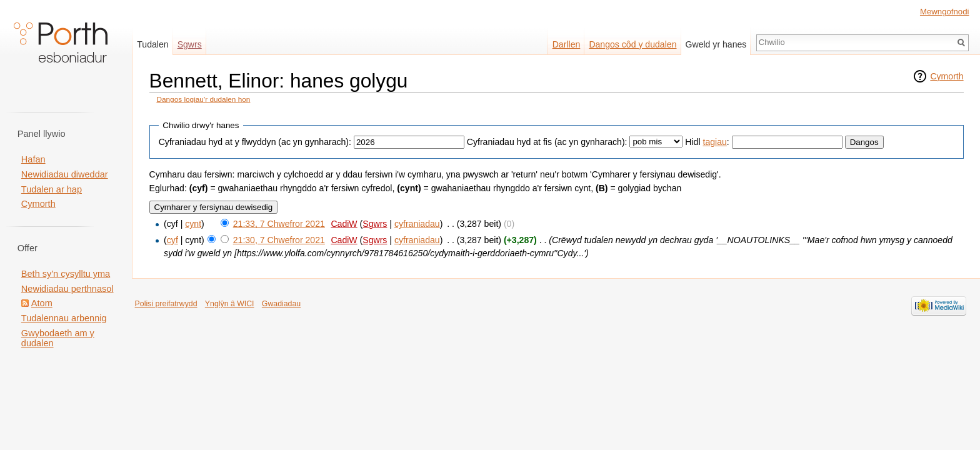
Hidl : (707, 142)
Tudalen (152, 44)
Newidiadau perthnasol (67, 289)
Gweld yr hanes (716, 44)
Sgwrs (375, 224)
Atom (42, 303)
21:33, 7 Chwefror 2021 (279, 224)
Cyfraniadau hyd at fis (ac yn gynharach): (547, 142)
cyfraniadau (417, 224)
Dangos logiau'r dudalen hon (203, 99)
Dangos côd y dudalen (632, 44)
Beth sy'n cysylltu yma (66, 274)
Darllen (567, 44)
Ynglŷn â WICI (230, 304)
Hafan (33, 159)
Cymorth (947, 76)
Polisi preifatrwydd (166, 304)
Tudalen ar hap (52, 189)
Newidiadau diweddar (65, 174)
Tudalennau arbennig (64, 318)
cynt (193, 224)
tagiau (715, 142)
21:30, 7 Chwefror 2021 (279, 240)
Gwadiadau (281, 304)
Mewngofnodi (944, 12)
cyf (172, 240)
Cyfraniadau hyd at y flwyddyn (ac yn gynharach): (255, 142)
